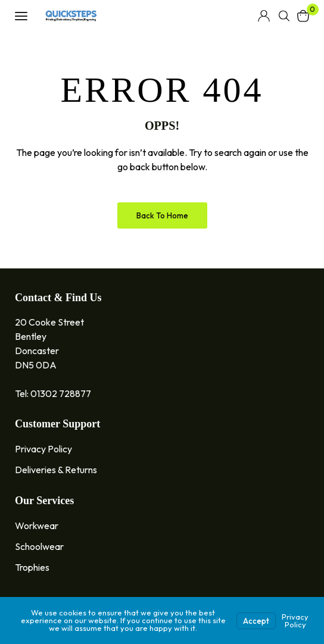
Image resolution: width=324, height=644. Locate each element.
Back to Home (162, 215)
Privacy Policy (295, 620)
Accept (256, 621)
